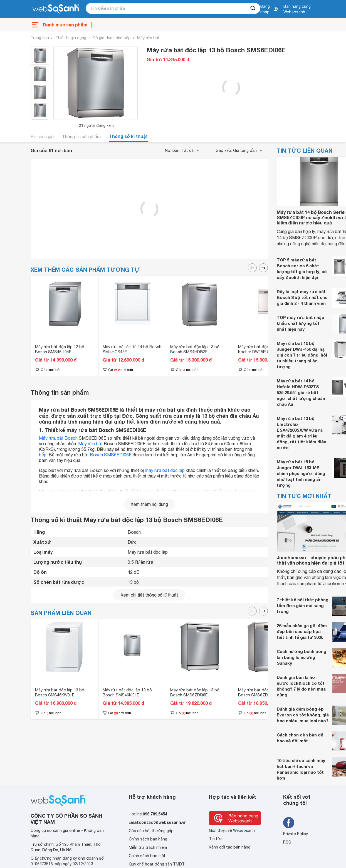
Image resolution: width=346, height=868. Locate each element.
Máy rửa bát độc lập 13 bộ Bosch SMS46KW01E (60, 693)
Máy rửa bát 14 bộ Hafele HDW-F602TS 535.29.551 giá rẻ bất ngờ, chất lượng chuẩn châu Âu (301, 392)
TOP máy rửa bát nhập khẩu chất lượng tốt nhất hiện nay (301, 323)
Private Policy (296, 834)
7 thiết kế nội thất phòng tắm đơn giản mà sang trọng (303, 605)
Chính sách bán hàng (148, 839)
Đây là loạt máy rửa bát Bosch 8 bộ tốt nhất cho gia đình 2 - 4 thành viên (302, 297)
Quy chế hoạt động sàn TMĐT (157, 864)
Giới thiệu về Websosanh (232, 830)
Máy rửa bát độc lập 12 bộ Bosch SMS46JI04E (60, 349)
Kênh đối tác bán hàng (230, 847)
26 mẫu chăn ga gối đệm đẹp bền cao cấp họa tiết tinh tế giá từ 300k (302, 631)
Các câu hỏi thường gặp (151, 831)
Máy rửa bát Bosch (58, 438)
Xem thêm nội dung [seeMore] (149, 504)
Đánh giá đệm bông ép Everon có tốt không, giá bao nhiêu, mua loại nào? (303, 715)
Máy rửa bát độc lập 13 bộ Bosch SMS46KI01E (127, 693)
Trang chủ (40, 38)
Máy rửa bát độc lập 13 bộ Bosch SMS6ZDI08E (195, 693)
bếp (43, 455)
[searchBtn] (253, 8)
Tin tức (216, 839)
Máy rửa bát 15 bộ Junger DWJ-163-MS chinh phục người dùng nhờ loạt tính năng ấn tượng (301, 473)
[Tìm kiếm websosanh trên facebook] (289, 823)
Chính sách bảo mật (147, 856)
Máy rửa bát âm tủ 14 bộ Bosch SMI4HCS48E (132, 349)
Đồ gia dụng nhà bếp (112, 38)
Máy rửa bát (148, 38)
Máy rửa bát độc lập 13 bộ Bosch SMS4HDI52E (195, 349)
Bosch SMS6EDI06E (111, 455)
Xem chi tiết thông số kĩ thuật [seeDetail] (149, 595)
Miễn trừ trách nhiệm (148, 847)
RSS (287, 842)
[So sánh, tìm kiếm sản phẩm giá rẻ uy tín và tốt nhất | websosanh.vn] (56, 9)
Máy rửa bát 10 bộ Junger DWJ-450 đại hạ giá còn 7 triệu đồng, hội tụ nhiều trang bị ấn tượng (302, 355)
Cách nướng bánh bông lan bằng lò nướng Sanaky (301, 657)
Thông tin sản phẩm (81, 137)
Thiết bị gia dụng (71, 38)
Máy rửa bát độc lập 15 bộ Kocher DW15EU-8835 (263, 349)
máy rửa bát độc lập (165, 470)
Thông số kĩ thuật (128, 136)
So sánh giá (42, 137)
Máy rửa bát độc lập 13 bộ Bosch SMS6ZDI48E (263, 693)
